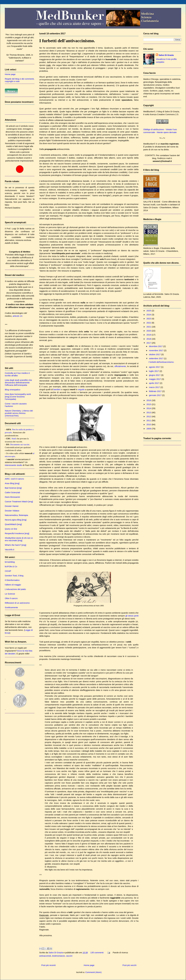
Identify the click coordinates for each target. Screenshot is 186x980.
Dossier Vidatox (12, 511)
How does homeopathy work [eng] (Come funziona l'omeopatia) (18, 397)
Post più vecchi (129, 965)
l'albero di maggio (13, 585)
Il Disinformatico (12, 580)
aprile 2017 (154, 383)
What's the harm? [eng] (15, 545)
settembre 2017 (156, 358)
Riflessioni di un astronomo (17, 603)
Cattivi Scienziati (12, 492)
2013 (149, 412)
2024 (149, 315)
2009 (149, 429)
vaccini (69, 956)
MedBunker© (149, 111)
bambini (57, 389)
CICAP (8, 571)
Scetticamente (11, 607)
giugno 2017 (155, 375)
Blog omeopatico (13, 390)
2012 (149, 416)
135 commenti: (97, 952)
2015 (149, 404)
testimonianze (58, 956)
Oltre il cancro (11, 598)
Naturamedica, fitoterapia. (17, 515)
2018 (149, 339)
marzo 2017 (155, 387)
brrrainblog (10, 562)
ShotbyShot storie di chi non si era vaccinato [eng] (19, 539)
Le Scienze (10, 594)
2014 (149, 408)
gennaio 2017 (155, 395)
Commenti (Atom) (94, 972)
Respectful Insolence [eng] (17, 533)
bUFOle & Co (11, 566)
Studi (14, 439)
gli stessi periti (132, 616)
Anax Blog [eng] (12, 483)
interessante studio (14, 465)
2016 (149, 400)
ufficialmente (120, 366)
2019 (149, 335)
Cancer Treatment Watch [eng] (19, 502)
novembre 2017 (156, 350)
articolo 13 (17, 316)
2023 (149, 319)
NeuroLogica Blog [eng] (16, 520)
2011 (149, 420)
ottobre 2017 (155, 354)
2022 (149, 323)
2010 (149, 424)
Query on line (11, 529)
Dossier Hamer (12, 506)
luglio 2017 (154, 371)
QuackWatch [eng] (13, 524)
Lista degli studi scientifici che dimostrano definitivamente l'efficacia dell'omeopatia (18, 383)
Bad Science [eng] (13, 488)
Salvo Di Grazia (166, 55)
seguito (81, 389)
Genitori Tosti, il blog (14, 576)
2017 (149, 343)
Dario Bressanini (12, 497)
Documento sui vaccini (20, 445)
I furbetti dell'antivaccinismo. (67, 41)
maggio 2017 (155, 379)
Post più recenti (48, 965)
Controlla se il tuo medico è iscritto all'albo (17, 374)
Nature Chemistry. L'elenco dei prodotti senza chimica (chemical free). (19, 413)
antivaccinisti (45, 956)
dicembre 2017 (156, 346)
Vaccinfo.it (10, 549)
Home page (89, 965)
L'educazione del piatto (15, 589)
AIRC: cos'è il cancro (14, 479)
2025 (149, 311)
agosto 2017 (155, 367)
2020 (149, 331)
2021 (149, 327)
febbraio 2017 (156, 391)
